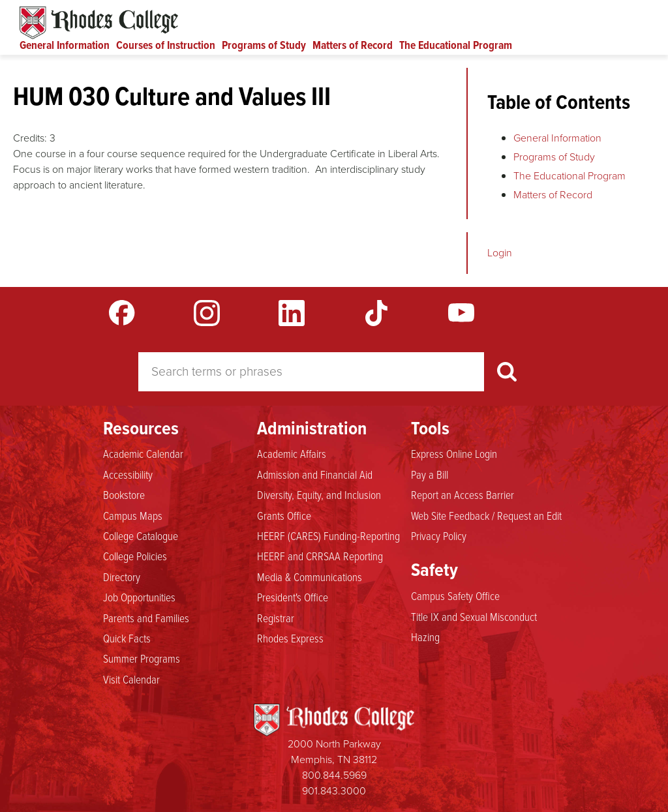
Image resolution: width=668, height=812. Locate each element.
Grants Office (284, 515)
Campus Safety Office (455, 595)
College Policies (135, 556)
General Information (65, 45)
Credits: (30, 138)
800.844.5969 (334, 775)
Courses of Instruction (166, 45)
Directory (122, 577)
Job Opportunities (139, 597)
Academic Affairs (292, 453)
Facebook (122, 313)
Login (500, 253)
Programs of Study (264, 45)
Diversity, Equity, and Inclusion (319, 494)
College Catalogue (141, 535)
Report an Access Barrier (463, 494)
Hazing (425, 637)
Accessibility (128, 474)
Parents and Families (146, 618)
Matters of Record (353, 45)
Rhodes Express (290, 638)
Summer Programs (142, 658)
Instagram (207, 313)
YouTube (461, 313)
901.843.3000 (334, 791)
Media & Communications (310, 577)
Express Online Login (454, 453)
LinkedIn (292, 313)
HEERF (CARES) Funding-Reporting (328, 535)
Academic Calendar (143, 453)
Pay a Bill (430, 474)
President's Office (293, 597)
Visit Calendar (131, 679)
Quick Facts (127, 638)
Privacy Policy (439, 535)
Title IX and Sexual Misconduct (474, 616)
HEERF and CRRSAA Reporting (320, 556)
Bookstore (124, 494)
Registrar (276, 618)
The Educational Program (456, 45)
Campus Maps (133, 515)
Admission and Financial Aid (315, 474)
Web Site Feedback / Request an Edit (486, 515)
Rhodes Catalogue (99, 23)
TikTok (376, 313)
